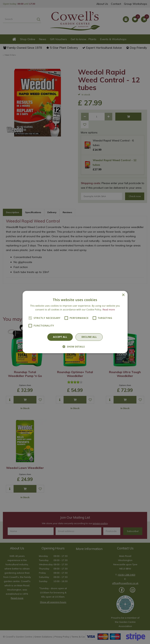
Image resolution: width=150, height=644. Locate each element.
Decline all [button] (89, 337)
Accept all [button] (60, 337)
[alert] (75, 322)
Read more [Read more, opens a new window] (109, 310)
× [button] (123, 295)
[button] (75, 347)
